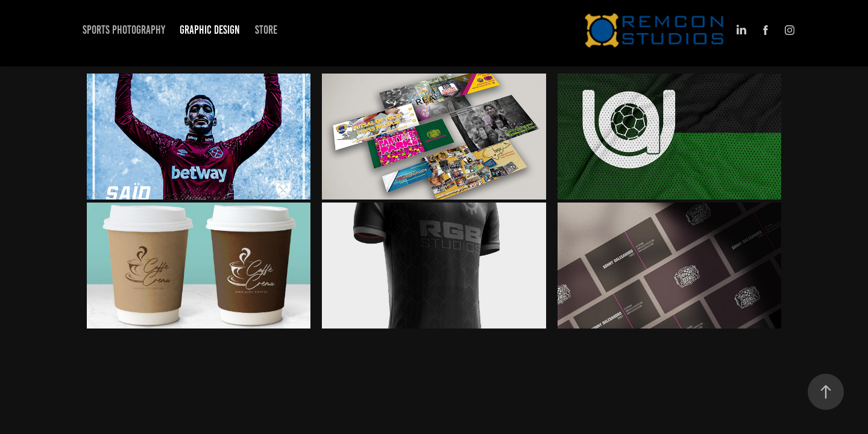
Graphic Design (210, 30)
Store (266, 30)
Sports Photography (124, 30)
